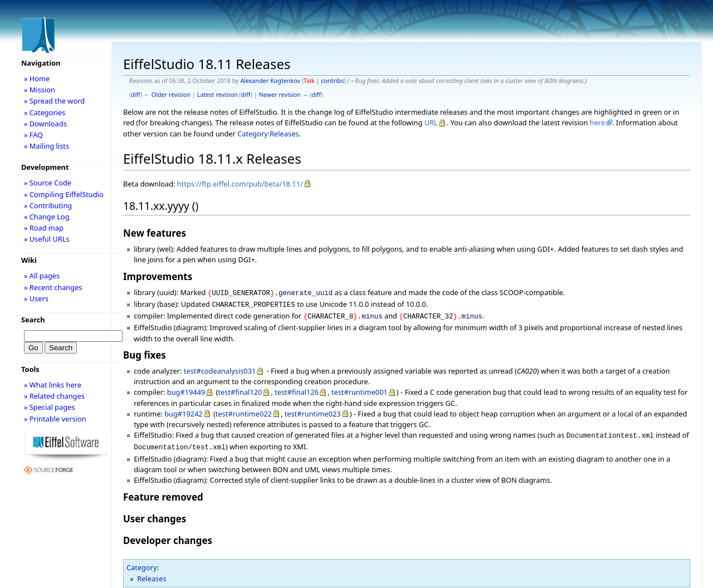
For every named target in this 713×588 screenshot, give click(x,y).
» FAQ (33, 135)
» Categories (45, 112)
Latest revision (218, 95)
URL (431, 122)
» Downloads (45, 124)
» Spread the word (54, 101)
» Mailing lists (47, 146)
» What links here (53, 385)
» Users (36, 298)
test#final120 (240, 389)
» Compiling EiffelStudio (64, 194)
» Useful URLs (47, 239)
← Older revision (167, 95)
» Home (37, 79)
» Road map (44, 228)
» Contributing (48, 205)
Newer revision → (284, 95)
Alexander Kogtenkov (270, 81)
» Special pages (49, 407)
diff (136, 95)
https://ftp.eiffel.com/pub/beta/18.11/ (240, 184)
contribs (332, 81)
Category (142, 562)
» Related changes (54, 396)
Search (33, 320)
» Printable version (55, 419)
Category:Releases (268, 134)
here (597, 122)
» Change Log (47, 217)
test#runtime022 (244, 410)
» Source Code (48, 183)
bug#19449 (186, 389)
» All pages (42, 276)
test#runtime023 (313, 410)
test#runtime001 (360, 389)
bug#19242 (184, 410)
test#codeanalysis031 (220, 367)
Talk (309, 81)
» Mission (40, 90)
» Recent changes (53, 287)
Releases (152, 573)
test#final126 (297, 389)
